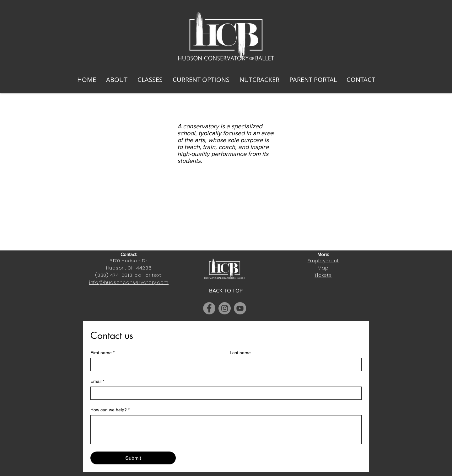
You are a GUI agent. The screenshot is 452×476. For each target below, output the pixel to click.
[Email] (224, 393)
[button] (117, 80)
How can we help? (110, 410)
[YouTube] (240, 308)
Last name (240, 353)
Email (97, 381)
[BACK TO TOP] (226, 291)
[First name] (154, 365)
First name (102, 353)
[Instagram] (225, 308)
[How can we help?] (226, 430)
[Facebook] (209, 308)
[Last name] (294, 365)
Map (323, 268)
